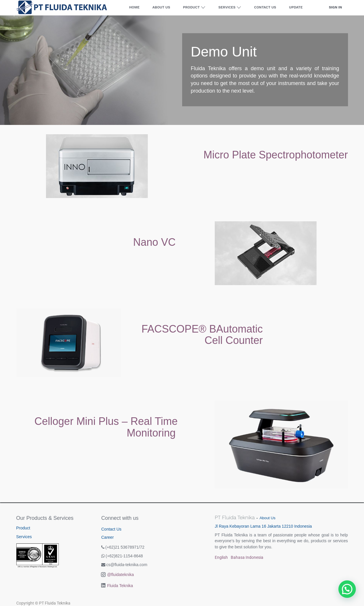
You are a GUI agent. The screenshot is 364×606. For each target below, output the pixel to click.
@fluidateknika (120, 575)
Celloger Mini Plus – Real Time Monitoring (106, 427)
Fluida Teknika (120, 586)
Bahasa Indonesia (247, 557)
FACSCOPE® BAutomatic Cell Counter (202, 335)
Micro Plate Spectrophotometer (276, 155)
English (221, 557)
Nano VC (154, 242)
